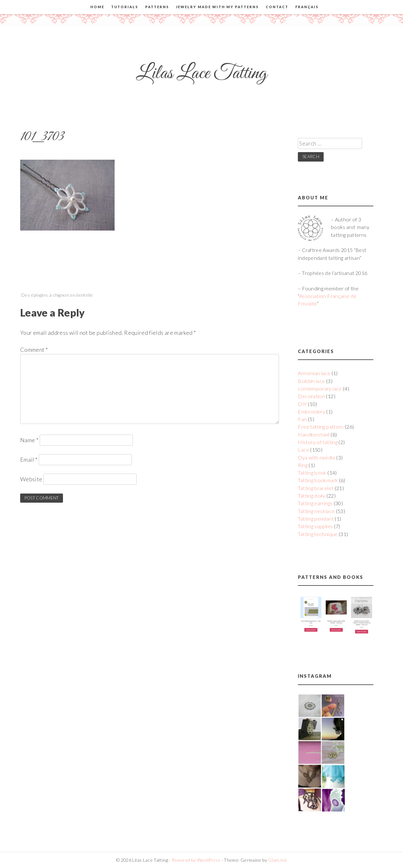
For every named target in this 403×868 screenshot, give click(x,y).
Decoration (311, 396)
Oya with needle (316, 457)
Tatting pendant (316, 519)
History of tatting (318, 442)
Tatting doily (312, 496)
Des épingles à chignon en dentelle (57, 295)
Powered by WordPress (196, 860)
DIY (302, 404)
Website (31, 479)
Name (29, 440)
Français (307, 7)
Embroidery (312, 411)
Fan (302, 419)
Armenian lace (314, 373)
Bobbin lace (311, 381)
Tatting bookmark (318, 480)
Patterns (157, 7)
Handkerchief (314, 434)
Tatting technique (318, 534)
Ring (303, 465)
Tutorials (125, 7)
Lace (303, 450)
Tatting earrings (315, 503)
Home (97, 7)
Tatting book (312, 473)
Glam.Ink (278, 860)
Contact (277, 7)
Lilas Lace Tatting (201, 74)
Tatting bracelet (316, 488)
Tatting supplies (315, 526)
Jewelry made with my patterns (217, 7)
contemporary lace (320, 388)
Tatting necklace (316, 511)
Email (29, 460)
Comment (34, 350)
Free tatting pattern (321, 427)
